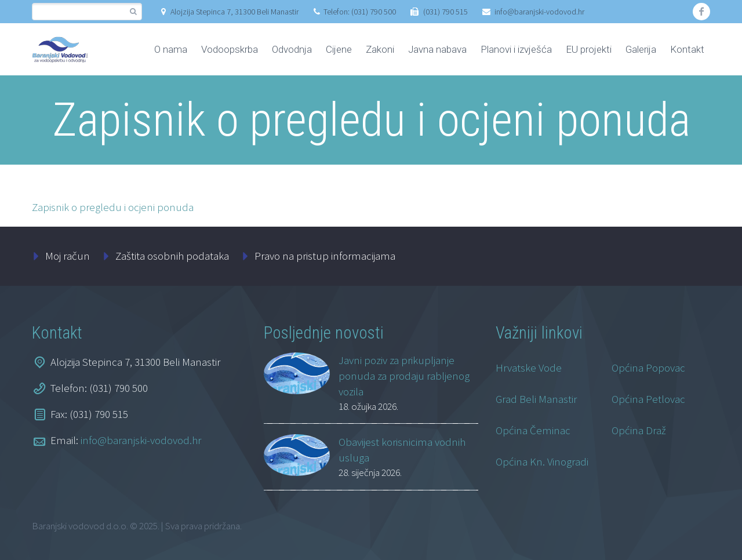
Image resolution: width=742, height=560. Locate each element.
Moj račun (68, 256)
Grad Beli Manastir (536, 399)
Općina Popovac (648, 368)
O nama (171, 49)
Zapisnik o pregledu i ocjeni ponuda (113, 207)
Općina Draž (639, 430)
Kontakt (687, 49)
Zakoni (380, 49)
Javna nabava (437, 49)
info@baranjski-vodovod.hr (539, 12)
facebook (701, 12)
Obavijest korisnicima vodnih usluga (402, 450)
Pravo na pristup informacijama (325, 256)
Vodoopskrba (230, 49)
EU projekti (589, 49)
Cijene (339, 49)
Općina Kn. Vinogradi (542, 461)
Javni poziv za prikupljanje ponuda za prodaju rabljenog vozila (404, 376)
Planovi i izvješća (516, 49)
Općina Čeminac (533, 430)
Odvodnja (292, 49)
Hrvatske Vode (529, 368)
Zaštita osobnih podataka (172, 256)
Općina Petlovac (648, 399)
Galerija (641, 49)
